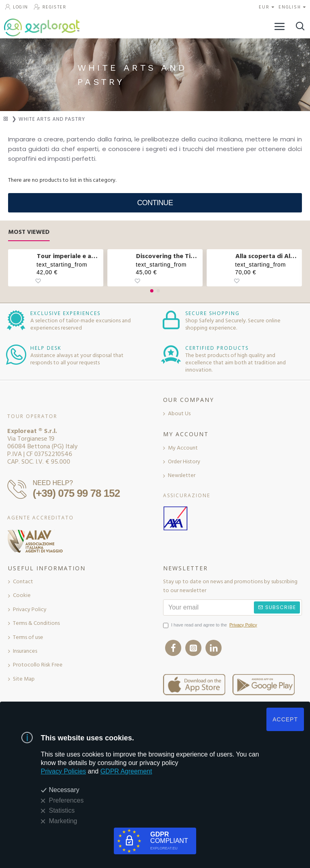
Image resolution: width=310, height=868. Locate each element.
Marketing (63, 821)
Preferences (66, 800)
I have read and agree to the (211, 625)
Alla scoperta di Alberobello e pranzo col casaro (267, 256)
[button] (152, 291)
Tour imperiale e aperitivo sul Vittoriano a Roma (69, 256)
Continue (155, 203)
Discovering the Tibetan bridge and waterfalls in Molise (168, 256)
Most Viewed (29, 232)
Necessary (64, 790)
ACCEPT (285, 719)
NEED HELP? (53, 483)
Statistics (62, 810)
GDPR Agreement (126, 771)
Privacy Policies (63, 771)
